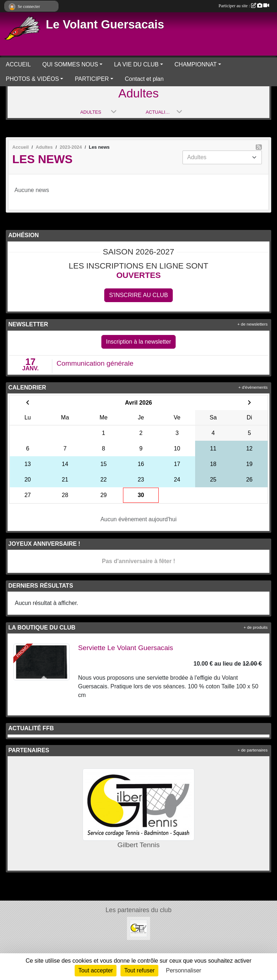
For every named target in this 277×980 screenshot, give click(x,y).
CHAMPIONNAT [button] (196, 64)
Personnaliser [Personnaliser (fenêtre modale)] (184, 970)
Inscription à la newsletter (139, 342)
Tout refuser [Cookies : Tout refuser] (139, 970)
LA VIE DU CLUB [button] (136, 64)
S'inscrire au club (138, 295)
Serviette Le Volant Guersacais (126, 648)
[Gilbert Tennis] (138, 928)
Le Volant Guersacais (105, 25)
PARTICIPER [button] (92, 79)
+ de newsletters (252, 324)
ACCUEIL (18, 64)
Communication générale (95, 363)
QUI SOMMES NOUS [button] (70, 64)
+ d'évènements (253, 387)
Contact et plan (144, 79)
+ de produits (256, 627)
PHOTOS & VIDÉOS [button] (32, 79)
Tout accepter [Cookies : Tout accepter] (96, 970)
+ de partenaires (253, 750)
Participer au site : (244, 6)
